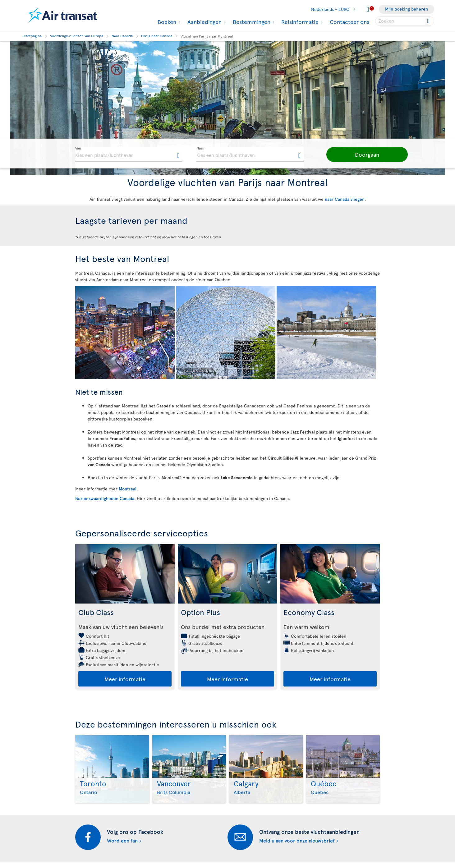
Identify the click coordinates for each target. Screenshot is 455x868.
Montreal (128, 489)
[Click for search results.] (429, 21)
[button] (361, 154)
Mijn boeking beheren (407, 9)
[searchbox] (405, 21)
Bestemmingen (251, 22)
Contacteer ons (349, 22)
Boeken (166, 22)
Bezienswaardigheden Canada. (105, 498)
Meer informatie (125, 679)
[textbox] (129, 154)
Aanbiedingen (204, 22)
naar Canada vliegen (345, 199)
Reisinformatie (299, 22)
